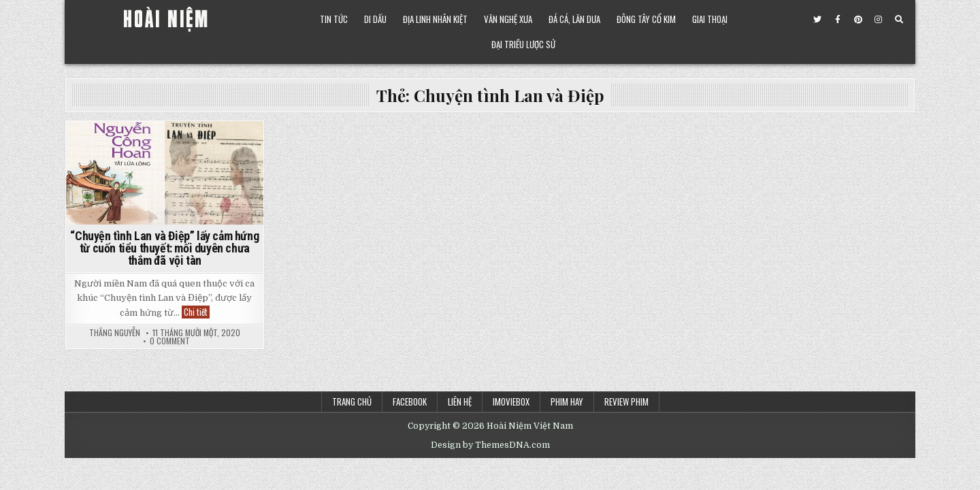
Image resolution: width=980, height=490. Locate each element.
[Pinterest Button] (858, 20)
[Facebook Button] (838, 20)
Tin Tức (334, 19)
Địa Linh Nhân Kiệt (435, 19)
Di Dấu (375, 19)
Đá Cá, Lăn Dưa (574, 19)
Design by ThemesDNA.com (490, 445)
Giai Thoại (710, 19)
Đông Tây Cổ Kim (646, 19)
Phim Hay (567, 402)
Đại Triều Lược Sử (523, 44)
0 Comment (170, 341)
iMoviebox (511, 402)
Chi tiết (197, 312)
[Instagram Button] (879, 20)
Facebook (410, 402)
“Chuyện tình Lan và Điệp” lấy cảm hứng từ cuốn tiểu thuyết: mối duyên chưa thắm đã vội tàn (164, 248)
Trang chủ (352, 402)
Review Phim (626, 402)
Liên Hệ (460, 402)
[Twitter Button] (817, 20)
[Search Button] (899, 20)
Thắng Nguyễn (115, 333)
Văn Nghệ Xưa (508, 19)
